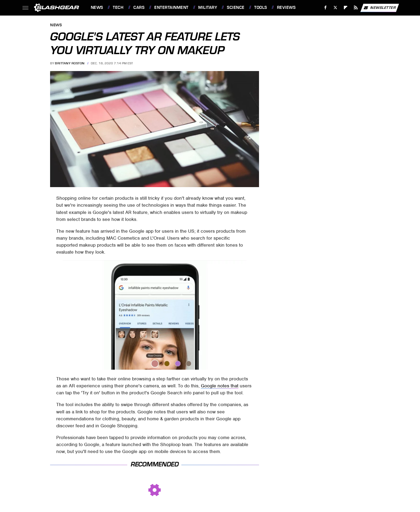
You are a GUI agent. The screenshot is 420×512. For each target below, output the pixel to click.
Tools (261, 8)
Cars (139, 8)
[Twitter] (335, 8)
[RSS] (356, 8)
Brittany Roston (70, 63)
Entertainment (171, 8)
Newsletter (380, 8)
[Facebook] (325, 8)
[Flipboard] (346, 8)
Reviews (286, 8)
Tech (118, 8)
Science (236, 8)
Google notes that (220, 386)
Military (208, 8)
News (97, 8)
